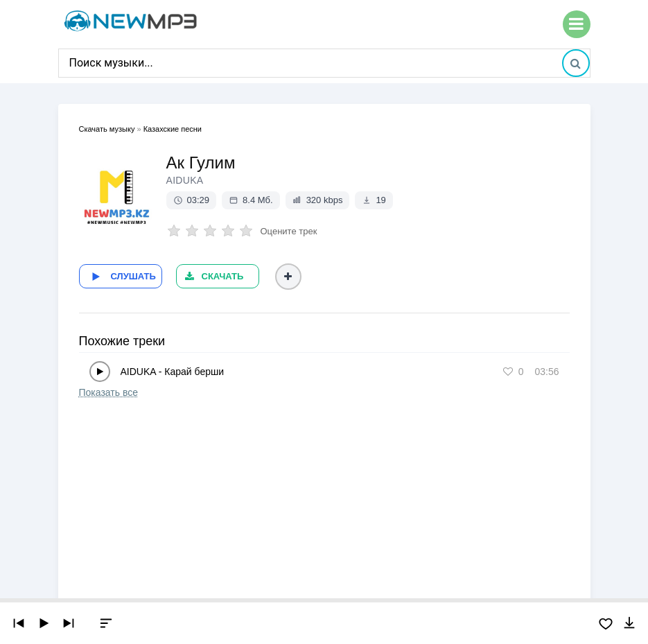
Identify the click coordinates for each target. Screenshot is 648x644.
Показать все (108, 392)
